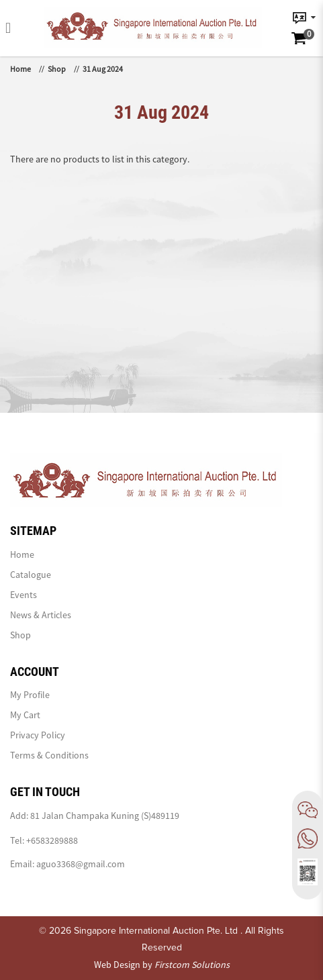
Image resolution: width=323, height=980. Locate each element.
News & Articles (41, 615)
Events (24, 595)
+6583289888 (52, 840)
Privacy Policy (38, 735)
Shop (57, 69)
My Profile (30, 695)
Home (20, 69)
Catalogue (31, 575)
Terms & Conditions (49, 755)
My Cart (25, 715)
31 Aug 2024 (103, 69)
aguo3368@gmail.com (81, 864)
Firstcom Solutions (192, 965)
